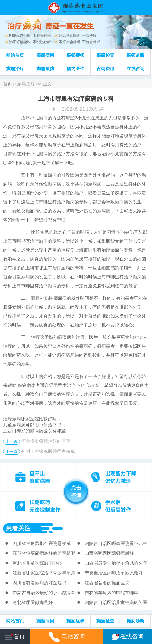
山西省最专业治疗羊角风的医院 (116, 563)
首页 (8, 84)
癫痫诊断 (136, 55)
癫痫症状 (75, 55)
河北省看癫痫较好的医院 (46, 441)
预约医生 (75, 69)
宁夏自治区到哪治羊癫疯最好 (114, 573)
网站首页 (15, 55)
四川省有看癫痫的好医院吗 (39, 583)
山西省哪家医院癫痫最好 (109, 553)
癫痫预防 (45, 69)
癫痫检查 (105, 55)
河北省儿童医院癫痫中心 (37, 563)
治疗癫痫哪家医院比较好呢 (30, 419)
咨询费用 (105, 69)
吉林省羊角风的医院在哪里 (111, 593)
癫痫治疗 (15, 69)
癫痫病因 (45, 55)
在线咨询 (136, 69)
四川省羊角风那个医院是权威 (42, 543)
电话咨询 (67, 636)
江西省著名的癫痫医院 (107, 583)
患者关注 (18, 528)
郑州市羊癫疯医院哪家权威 (48, 451)
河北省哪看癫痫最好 (33, 602)
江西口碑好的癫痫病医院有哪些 (34, 431)
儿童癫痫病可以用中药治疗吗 (32, 425)
